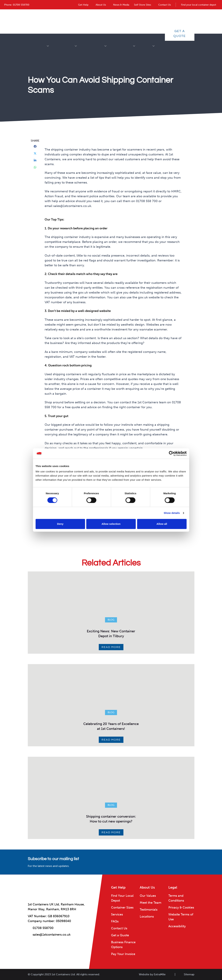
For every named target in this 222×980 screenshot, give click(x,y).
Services (153, 21)
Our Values (148, 896)
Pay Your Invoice (123, 954)
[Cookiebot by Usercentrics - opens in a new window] (171, 453)
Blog (111, 620)
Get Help (83, 5)
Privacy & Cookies (181, 907)
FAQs (115, 921)
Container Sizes (122, 907)
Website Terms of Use (181, 917)
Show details (172, 513)
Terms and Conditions (176, 898)
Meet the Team (150, 903)
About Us (101, 5)
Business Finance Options (123, 945)
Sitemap (189, 974)
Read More (111, 647)
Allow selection (111, 524)
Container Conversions (105, 21)
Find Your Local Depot (122, 898)
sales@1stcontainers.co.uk (52, 935)
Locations (147, 917)
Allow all (162, 524)
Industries (133, 21)
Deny (60, 524)
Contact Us (165, 5)
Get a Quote (180, 34)
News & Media (121, 5)
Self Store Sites (143, 5)
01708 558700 (21, 5)
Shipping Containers (47, 21)
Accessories (75, 21)
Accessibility (177, 926)
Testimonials (149, 910)
